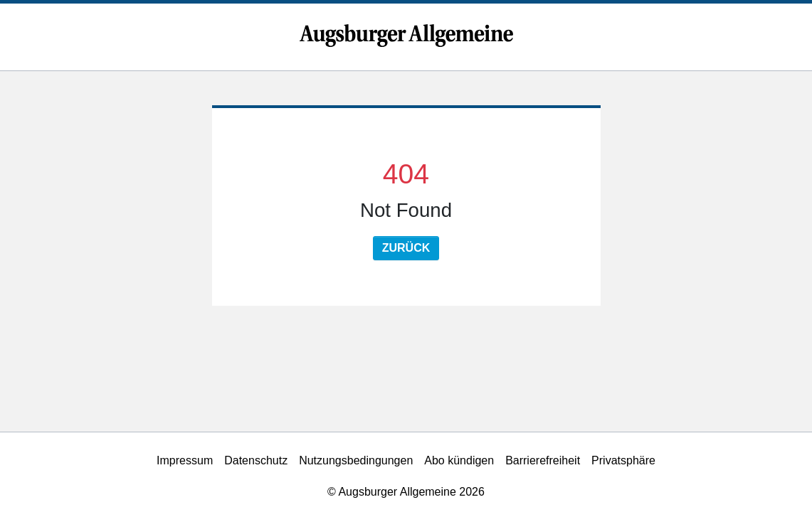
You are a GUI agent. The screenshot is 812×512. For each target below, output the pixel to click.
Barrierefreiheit (543, 460)
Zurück (406, 248)
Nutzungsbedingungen (356, 460)
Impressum (185, 460)
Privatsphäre (623, 460)
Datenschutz (256, 460)
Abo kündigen (459, 460)
